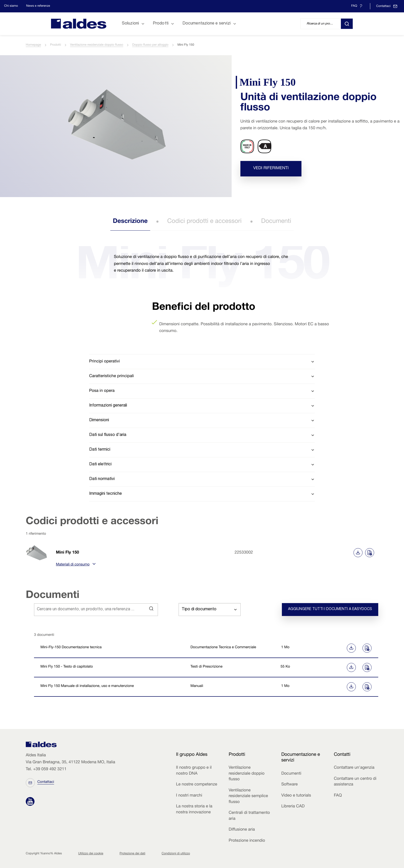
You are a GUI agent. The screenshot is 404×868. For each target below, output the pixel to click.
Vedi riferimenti (271, 169)
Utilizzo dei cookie (91, 854)
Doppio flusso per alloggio (150, 45)
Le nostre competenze (196, 785)
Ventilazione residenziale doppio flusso (97, 45)
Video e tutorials (296, 796)
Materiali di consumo (75, 565)
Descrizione (130, 222)
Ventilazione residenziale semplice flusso (248, 796)
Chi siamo (11, 6)
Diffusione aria (242, 830)
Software (290, 785)
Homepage (33, 45)
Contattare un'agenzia (354, 768)
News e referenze (38, 6)
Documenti (276, 222)
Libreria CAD (293, 807)
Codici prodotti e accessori (204, 222)
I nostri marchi (189, 796)
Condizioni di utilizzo (176, 854)
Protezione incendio (247, 841)
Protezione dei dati (132, 854)
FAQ (338, 796)
